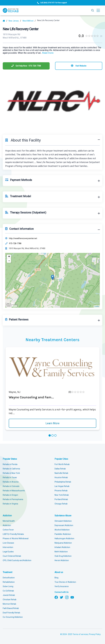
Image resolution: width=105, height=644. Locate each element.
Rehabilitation (9, 582)
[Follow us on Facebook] (56, 597)
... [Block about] (47, 53)
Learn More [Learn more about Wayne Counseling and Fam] (52, 423)
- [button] (9, 261)
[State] (15, 21)
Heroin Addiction (62, 560)
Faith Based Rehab (11, 608)
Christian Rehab (10, 600)
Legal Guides (8, 552)
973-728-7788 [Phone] (15, 243)
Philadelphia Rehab (63, 482)
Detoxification (9, 578)
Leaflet (97, 306)
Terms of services (80, 634)
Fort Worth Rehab (62, 464)
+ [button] (9, 257)
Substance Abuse (63, 516)
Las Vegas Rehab (62, 486)
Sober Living (8, 586)
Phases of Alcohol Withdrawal (16, 538)
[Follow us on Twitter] (62, 597)
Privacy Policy (95, 634)
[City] (29, 21)
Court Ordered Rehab (12, 556)
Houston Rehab (61, 477)
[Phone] (26, 66)
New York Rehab (62, 495)
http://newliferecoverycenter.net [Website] (23, 238)
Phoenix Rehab (61, 491)
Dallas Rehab (60, 469)
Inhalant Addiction (62, 547)
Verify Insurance (62, 586)
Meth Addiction (61, 552)
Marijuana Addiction (63, 543)
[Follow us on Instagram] (67, 597)
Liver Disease (8, 543)
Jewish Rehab (9, 595)
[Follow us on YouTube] (72, 597)
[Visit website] (79, 66)
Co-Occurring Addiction (13, 617)
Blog (56, 578)
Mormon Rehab (9, 604)
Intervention (8, 547)
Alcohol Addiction (62, 530)
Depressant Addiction (64, 525)
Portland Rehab (61, 499)
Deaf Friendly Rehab (11, 613)
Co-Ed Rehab (8, 591)
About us (59, 572)
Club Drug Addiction (63, 556)
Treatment (8, 572)
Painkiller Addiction (63, 534)
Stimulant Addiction (63, 521)
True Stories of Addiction (65, 582)
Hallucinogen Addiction (64, 538)
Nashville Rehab (61, 473)
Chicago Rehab (61, 504)
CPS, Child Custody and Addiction (17, 560)
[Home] (5, 21)
